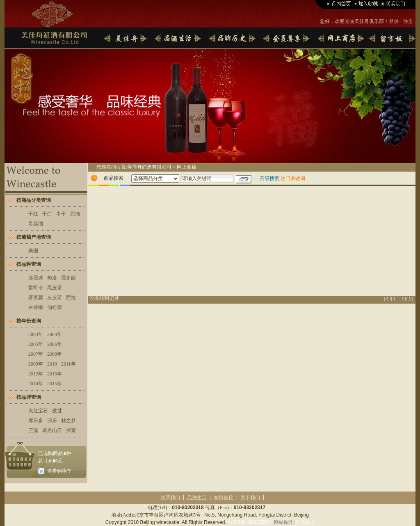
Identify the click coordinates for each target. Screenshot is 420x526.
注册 (408, 21)
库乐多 (36, 421)
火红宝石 (38, 411)
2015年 (55, 384)
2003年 (36, 334)
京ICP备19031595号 (250, 522)
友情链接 (224, 498)
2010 (52, 364)
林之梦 (68, 421)
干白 (47, 214)
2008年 (55, 354)
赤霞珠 (36, 278)
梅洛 (52, 278)
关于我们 (250, 498)
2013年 (55, 374)
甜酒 (75, 214)
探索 (71, 430)
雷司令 (36, 288)
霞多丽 (68, 278)
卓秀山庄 (52, 430)
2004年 (55, 334)
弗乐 (52, 421)
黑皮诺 (55, 288)
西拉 (71, 297)
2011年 (68, 364)
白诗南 (36, 307)
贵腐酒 (36, 224)
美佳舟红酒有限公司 (149, 167)
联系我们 (170, 498)
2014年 (36, 384)
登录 (394, 21)
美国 (33, 251)
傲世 (57, 411)
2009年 (36, 364)
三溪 (33, 430)
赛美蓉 (36, 297)
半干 (61, 214)
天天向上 (305, 522)
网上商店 (187, 167)
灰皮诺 (55, 297)
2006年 (55, 344)
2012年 (36, 374)
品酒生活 (197, 498)
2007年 (36, 354)
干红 (33, 214)
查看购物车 (59, 471)
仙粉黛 (55, 307)
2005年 (36, 344)
